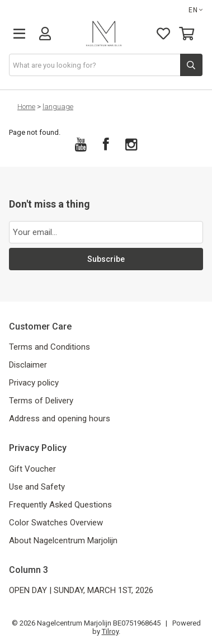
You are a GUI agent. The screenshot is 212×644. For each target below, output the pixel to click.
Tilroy (110, 631)
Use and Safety (37, 487)
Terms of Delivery (41, 401)
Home (26, 107)
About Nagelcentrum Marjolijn (63, 540)
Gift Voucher (32, 469)
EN (196, 10)
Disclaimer (28, 365)
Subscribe (106, 259)
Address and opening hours (60, 419)
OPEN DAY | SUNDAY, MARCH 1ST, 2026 (81, 590)
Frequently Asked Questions (60, 505)
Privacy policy (34, 383)
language (58, 107)
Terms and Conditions (50, 347)
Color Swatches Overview (56, 523)
